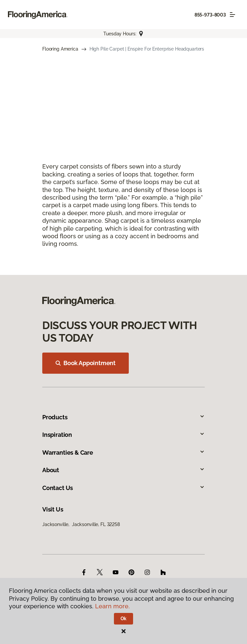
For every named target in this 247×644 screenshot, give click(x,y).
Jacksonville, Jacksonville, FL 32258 (81, 524)
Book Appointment (86, 363)
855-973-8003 (210, 15)
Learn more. (112, 606)
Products (123, 417)
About (123, 470)
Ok (124, 619)
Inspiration (123, 435)
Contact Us (123, 488)
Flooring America (60, 49)
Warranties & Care (123, 453)
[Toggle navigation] (232, 15)
